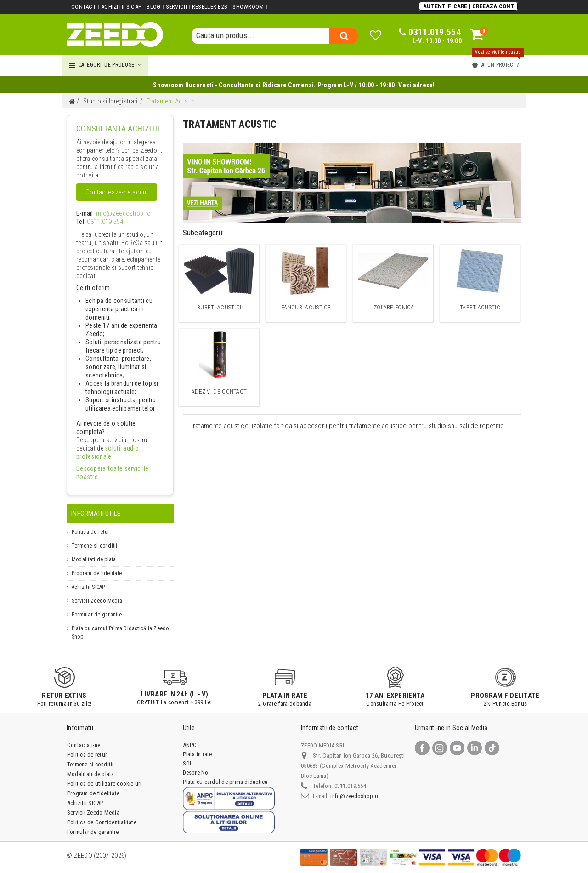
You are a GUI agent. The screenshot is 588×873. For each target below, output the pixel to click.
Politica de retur (90, 524)
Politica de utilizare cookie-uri (105, 775)
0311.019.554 (102, 222)
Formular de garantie (97, 606)
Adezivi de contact (219, 391)
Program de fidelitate (97, 565)
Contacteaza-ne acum (117, 192)
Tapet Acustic (480, 307)
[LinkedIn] (475, 740)
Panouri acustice (306, 307)
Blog (153, 7)
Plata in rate (198, 746)
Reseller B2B (209, 7)
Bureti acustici (219, 307)
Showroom (247, 7)
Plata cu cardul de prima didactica (225, 773)
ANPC (190, 737)
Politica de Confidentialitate (102, 814)
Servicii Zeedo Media (97, 593)
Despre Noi (196, 764)
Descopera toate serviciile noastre (117, 469)
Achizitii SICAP (121, 7)
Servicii (175, 7)
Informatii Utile (96, 505)
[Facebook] (422, 740)
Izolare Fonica (393, 307)
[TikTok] (492, 740)
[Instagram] (440, 740)
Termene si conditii (95, 537)
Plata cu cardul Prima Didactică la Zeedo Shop (120, 624)
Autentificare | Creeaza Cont (469, 6)
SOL (188, 755)
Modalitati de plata (94, 551)
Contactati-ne (84, 737)
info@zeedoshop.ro (116, 214)
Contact (84, 7)
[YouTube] (457, 740)
